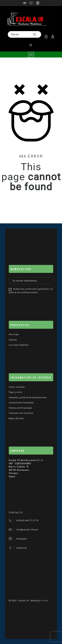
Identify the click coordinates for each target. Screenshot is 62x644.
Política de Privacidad (20, 408)
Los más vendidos (19, 345)
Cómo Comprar (17, 387)
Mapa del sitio (16, 418)
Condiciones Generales (21, 403)
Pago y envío (16, 392)
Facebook (22, 548)
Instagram (22, 539)
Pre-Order (14, 334)
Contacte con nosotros (21, 413)
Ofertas (13, 340)
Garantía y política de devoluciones (28, 397)
